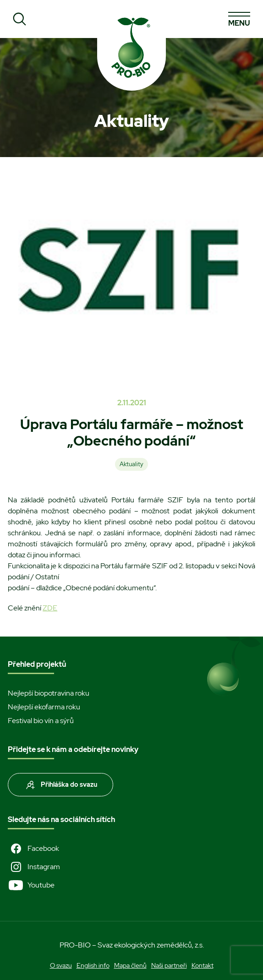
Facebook (33, 849)
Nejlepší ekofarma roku (44, 707)
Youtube (31, 885)
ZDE (50, 608)
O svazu (61, 965)
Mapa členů (130, 965)
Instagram (34, 867)
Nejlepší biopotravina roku (49, 693)
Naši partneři (169, 965)
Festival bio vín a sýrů (41, 721)
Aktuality (131, 464)
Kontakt (203, 965)
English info (93, 965)
